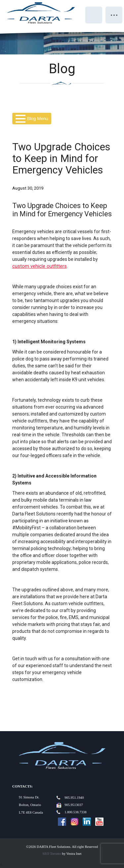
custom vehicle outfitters (40, 266)
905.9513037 (74, 805)
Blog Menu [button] (32, 119)
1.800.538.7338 (76, 812)
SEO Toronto (52, 854)
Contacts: (22, 786)
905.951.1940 (74, 798)
